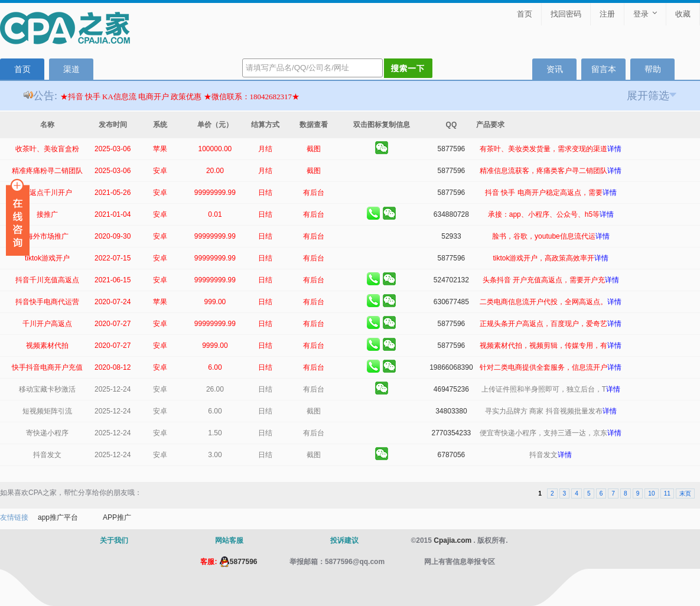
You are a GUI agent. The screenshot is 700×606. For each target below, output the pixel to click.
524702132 (451, 280)
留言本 (604, 69)
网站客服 (229, 540)
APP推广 (117, 517)
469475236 (451, 389)
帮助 (653, 69)
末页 (685, 493)
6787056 (452, 455)
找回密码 (566, 14)
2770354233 (452, 433)
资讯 (555, 69)
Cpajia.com (452, 540)
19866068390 (451, 367)
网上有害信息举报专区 (460, 562)
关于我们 (114, 540)
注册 (607, 14)
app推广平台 (58, 517)
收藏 (683, 14)
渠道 (71, 69)
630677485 (451, 302)
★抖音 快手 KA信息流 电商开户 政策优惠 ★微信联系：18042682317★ (180, 97)
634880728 (451, 214)
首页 (525, 14)
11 (667, 493)
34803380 (451, 411)
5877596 (452, 149)
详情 (614, 149)
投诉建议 (344, 540)
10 (651, 493)
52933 (451, 236)
